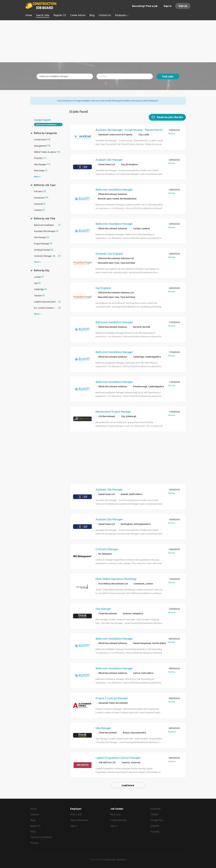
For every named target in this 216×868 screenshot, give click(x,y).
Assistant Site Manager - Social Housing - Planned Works (129, 130)
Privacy (34, 843)
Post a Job (76, 814)
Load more (128, 785)
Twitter (154, 814)
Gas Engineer (103, 288)
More (37, 177)
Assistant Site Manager (109, 159)
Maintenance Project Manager (113, 412)
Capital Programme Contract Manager (118, 758)
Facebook (155, 809)
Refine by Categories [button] (45, 133)
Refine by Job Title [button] (44, 218)
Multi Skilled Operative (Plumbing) (116, 579)
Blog (33, 820)
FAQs (33, 831)
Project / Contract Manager (112, 698)
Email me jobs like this (170, 117)
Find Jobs (168, 77)
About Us (35, 826)
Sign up (183, 6)
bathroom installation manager (49, 125)
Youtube (155, 831)
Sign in (168, 6)
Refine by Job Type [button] (44, 185)
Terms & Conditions (41, 837)
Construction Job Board (115, 860)
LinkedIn (155, 826)
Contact (35, 814)
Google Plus (157, 820)
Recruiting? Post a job (145, 6)
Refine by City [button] (41, 270)
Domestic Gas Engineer (109, 254)
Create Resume (118, 820)
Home (34, 809)
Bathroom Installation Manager (114, 189)
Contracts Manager (107, 549)
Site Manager (103, 609)
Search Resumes (79, 820)
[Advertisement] (108, 41)
